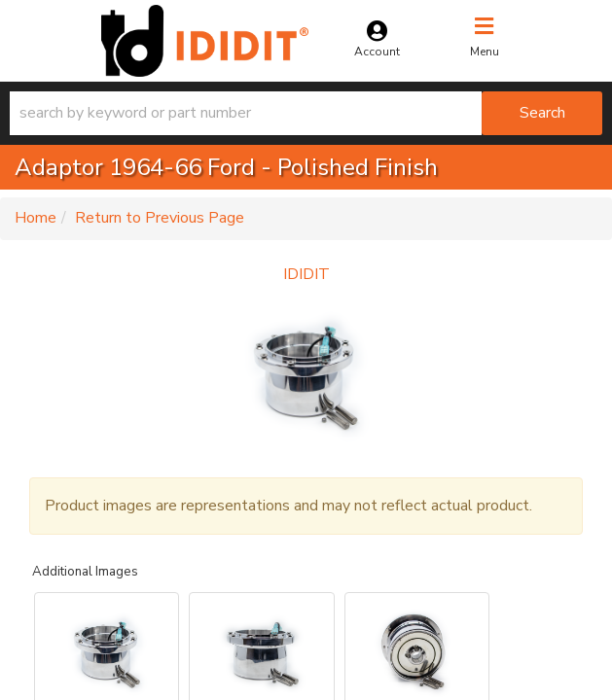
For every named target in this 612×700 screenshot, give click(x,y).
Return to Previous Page (160, 218)
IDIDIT (306, 274)
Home (36, 218)
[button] (306, 113)
